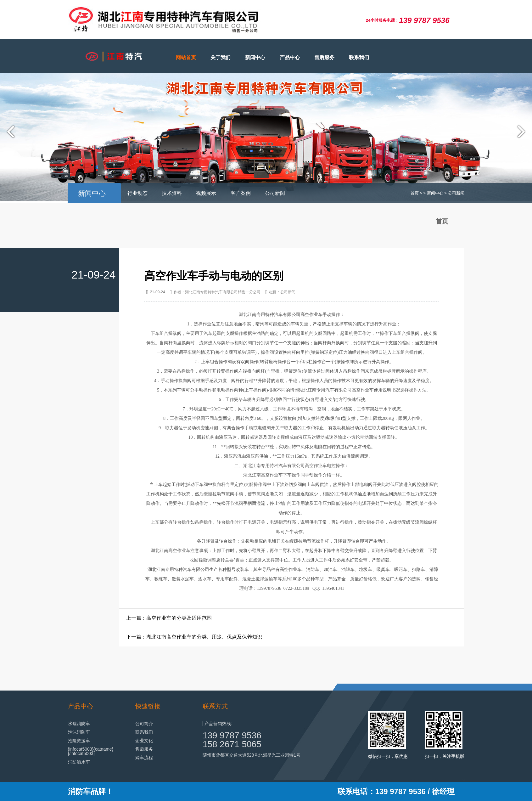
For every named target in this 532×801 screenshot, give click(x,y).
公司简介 (144, 724)
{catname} (103, 749)
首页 (415, 193)
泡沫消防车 (79, 732)
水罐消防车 (79, 724)
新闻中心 (255, 57)
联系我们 (359, 57)
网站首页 (186, 57)
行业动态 (137, 193)
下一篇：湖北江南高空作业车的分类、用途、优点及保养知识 (194, 637)
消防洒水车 (79, 762)
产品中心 (290, 57)
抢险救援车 (79, 741)
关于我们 (221, 57)
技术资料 (172, 193)
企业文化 (144, 741)
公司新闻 (275, 193)
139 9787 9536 (232, 735)
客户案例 (241, 193)
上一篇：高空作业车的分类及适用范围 (169, 618)
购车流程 (144, 758)
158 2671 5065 (232, 744)
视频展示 (206, 193)
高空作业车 (311, 315)
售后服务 (324, 57)
